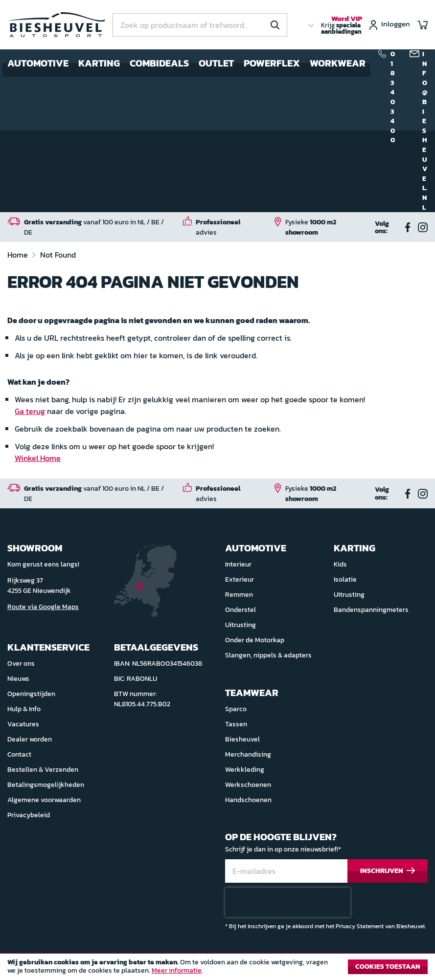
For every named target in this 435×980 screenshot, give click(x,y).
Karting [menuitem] (99, 63)
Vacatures (23, 724)
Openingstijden (31, 694)
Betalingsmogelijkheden (46, 785)
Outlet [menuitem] (216, 63)
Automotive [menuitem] (38, 63)
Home (19, 255)
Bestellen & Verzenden (43, 770)
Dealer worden (30, 739)
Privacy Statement (360, 926)
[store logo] (56, 25)
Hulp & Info (24, 709)
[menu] (186, 63)
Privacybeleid (29, 815)
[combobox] (200, 25)
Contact (19, 754)
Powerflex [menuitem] (272, 63)
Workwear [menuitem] (338, 63)
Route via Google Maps (43, 607)
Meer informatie (177, 970)
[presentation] (288, 902)
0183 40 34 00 (393, 97)
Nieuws (18, 679)
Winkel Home (38, 458)
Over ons (21, 664)
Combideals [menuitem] (159, 63)
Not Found (58, 255)
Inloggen (396, 25)
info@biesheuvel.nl (425, 131)
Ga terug (30, 411)
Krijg (342, 25)
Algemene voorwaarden (44, 800)
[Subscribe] (388, 871)
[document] (217, 969)
